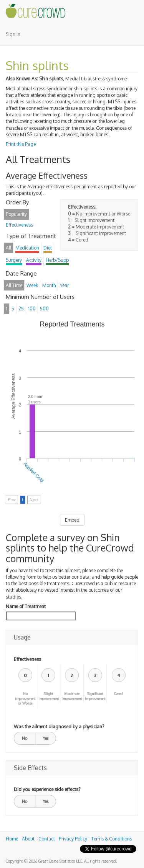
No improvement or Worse (25, 699)
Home (12, 839)
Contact (47, 839)
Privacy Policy (73, 839)
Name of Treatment (26, 606)
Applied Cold (33, 472)
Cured (118, 694)
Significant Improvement (95, 696)
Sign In (13, 34)
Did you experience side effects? (47, 789)
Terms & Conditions (112, 839)
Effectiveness (27, 659)
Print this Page (21, 144)
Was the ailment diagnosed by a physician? (59, 727)
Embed (72, 520)
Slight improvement (49, 696)
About (28, 839)
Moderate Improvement (72, 696)
